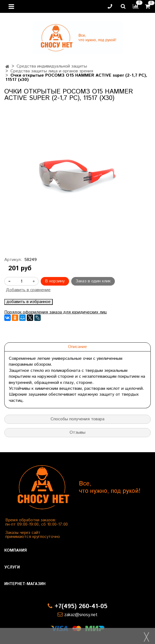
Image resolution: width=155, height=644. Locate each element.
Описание (77, 347)
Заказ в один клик (93, 281)
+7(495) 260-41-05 (81, 606)
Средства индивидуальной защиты (52, 66)
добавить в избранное (29, 302)
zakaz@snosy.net (81, 615)
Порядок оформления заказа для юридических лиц (56, 312)
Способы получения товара (77, 419)
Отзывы (77, 433)
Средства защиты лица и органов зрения (52, 71)
